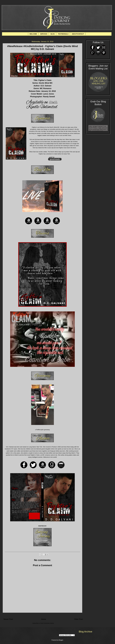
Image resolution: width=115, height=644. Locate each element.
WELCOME (33, 34)
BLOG (53, 34)
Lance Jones (48, 94)
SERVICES (44, 34)
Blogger (61, 640)
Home (43, 619)
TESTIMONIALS (63, 34)
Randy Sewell (49, 97)
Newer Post (8, 619)
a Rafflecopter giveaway (42, 430)
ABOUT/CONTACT (78, 34)
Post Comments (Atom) (47, 623)
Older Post (78, 619)
